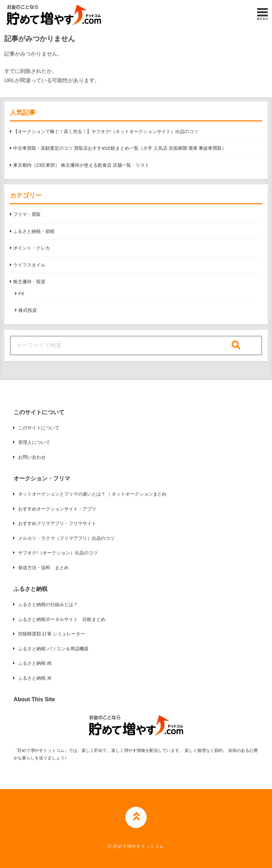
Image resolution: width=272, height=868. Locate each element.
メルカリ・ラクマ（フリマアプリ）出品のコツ (66, 538)
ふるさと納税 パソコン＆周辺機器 (53, 649)
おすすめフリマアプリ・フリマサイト (57, 523)
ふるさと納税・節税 (34, 231)
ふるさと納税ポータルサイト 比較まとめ (62, 619)
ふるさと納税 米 (35, 678)
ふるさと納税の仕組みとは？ (48, 604)
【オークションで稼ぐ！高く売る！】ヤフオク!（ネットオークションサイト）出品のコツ (106, 132)
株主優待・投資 (29, 282)
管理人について (34, 442)
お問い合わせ (32, 457)
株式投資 (28, 310)
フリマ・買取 (27, 214)
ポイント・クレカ (32, 248)
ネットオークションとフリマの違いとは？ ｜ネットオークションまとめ (92, 494)
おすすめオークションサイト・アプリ (57, 509)
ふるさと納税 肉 (35, 663)
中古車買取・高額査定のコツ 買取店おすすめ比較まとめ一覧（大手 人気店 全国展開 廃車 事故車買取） (120, 148)
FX (21, 294)
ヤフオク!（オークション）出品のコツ (58, 553)
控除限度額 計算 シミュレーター (52, 634)
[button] (54, 15)
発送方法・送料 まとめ (43, 568)
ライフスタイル (29, 265)
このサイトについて (39, 428)
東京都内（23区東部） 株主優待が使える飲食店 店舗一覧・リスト (81, 165)
